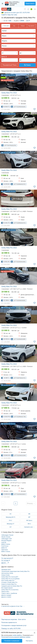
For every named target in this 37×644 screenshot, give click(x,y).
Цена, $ (4, 57)
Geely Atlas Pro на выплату (10, 590)
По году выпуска (7, 558)
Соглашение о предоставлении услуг (14, 625)
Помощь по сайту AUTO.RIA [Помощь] (11, 628)
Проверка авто (6, 569)
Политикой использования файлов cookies (16, 637)
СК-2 (10, 520)
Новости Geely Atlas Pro (9, 584)
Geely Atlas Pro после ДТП (10, 577)
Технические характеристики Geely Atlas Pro (15, 571)
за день (19, 21)
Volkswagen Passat (7, 535)
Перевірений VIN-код (8, 75)
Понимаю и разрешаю (12, 641)
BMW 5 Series (6, 544)
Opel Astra (5, 550)
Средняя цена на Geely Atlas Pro (12, 586)
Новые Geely (5, 575)
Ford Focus (5, 546)
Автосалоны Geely (7, 573)
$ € (27, 21)
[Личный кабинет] (35, 9)
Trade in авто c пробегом (9, 593)
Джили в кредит (6, 595)
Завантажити (30, 4)
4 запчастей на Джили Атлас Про (12, 606)
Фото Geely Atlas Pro (8, 580)
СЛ (10, 527)
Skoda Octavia (6, 537)
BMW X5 (4, 548)
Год (3, 50)
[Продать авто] (31, 9)
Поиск (27, 65)
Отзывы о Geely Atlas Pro (9, 582)
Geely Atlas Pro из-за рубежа (10, 579)
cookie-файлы (17, 635)
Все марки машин (7, 588)
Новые (23, 26)
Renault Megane (6, 540)
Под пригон (31, 26)
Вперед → (31, 503)
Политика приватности (9, 622)
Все (7, 26)
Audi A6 (4, 542)
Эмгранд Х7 (10, 524)
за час (7, 21)
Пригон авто (5, 591)
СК (10, 514)
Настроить (29, 641)
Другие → (4, 563)
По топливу (5, 560)
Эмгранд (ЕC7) (10, 517)
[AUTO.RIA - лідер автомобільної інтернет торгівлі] (6, 9)
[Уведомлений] (28, 9)
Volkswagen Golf (6, 539)
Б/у (14, 26)
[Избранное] (25, 9)
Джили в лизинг (6, 597)
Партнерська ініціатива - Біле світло (14, 619)
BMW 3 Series (6, 551)
